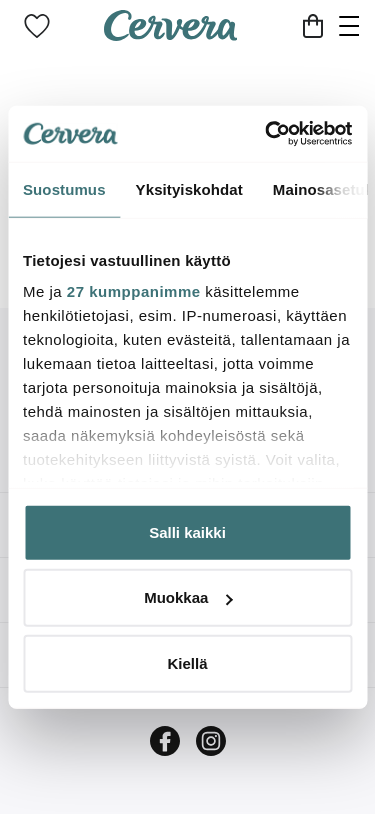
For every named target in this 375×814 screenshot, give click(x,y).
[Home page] (171, 34)
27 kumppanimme (134, 291)
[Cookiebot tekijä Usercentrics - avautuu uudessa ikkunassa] (267, 134)
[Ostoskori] (313, 26)
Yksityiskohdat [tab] (189, 188)
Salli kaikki (187, 531)
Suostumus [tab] (64, 188)
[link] (37, 26)
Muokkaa (188, 597)
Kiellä (187, 662)
